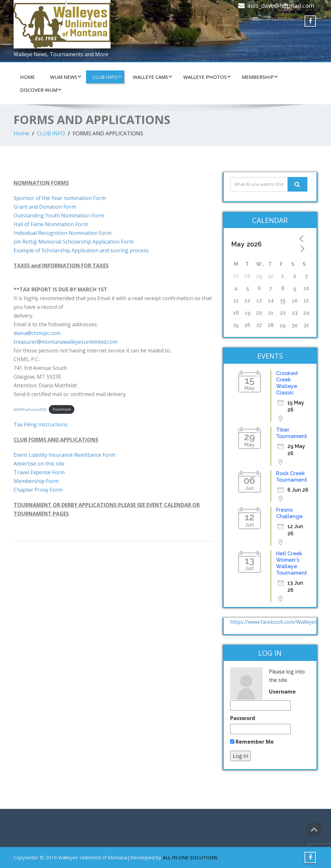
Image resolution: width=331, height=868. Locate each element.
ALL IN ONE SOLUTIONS (190, 857)
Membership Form (36, 481)
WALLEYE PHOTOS (207, 77)
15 (283, 300)
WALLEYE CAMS (153, 77)
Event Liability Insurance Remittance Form (64, 455)
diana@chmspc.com (37, 333)
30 (271, 276)
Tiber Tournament (292, 433)
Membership (260, 77)
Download (62, 409)
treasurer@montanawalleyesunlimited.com (65, 342)
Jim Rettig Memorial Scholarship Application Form (74, 242)
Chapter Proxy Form (38, 490)
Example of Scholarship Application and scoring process (81, 250)
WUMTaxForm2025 (30, 409)
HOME (27, 77)
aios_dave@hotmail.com (281, 5)
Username (282, 692)
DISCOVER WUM (41, 90)
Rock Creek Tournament (292, 477)
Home (21, 133)
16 (295, 301)
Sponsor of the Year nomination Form (60, 198)
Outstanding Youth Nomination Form (59, 215)
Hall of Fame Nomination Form (51, 224)
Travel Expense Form (39, 472)
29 (259, 276)
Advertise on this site (39, 464)
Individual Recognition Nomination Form (63, 233)
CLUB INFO (107, 77)
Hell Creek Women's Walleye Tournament (292, 563)
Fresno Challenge (289, 513)
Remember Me (252, 742)
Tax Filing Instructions (41, 424)
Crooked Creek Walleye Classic (287, 383)
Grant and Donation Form (45, 207)
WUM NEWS (66, 77)
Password (243, 718)
